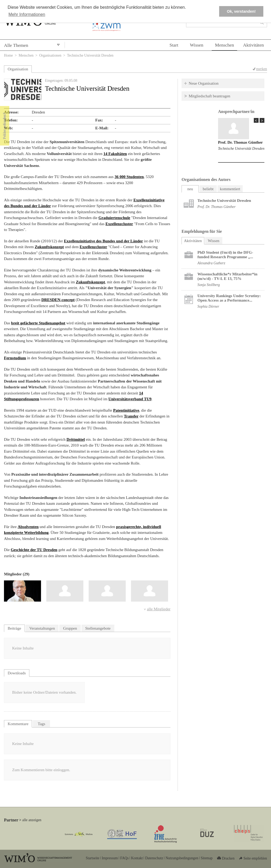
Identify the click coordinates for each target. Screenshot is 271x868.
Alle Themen (16, 45)
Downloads (17, 673)
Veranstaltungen (42, 628)
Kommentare (18, 724)
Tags (42, 724)
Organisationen (50, 55)
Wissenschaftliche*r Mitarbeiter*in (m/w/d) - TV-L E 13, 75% (227, 276)
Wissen (197, 45)
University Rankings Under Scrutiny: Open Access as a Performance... (229, 298)
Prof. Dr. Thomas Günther (240, 142)
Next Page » (262, 120)
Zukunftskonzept (49, 247)
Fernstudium (15, 358)
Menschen (224, 45)
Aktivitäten (253, 45)
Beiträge (14, 628)
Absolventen (28, 527)
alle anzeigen (32, 820)
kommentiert (230, 189)
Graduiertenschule (114, 218)
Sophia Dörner (208, 306)
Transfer (131, 416)
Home (8, 55)
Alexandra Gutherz (211, 263)
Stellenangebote (98, 628)
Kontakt (137, 858)
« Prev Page (256, 120)
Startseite (92, 858)
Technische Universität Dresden (241, 149)
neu (190, 189)
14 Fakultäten (115, 154)
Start (174, 45)
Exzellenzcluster (119, 224)
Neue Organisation (204, 83)
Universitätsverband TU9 (130, 399)
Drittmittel (76, 439)
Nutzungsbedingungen (182, 858)
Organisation (18, 69)
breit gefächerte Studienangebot (38, 323)
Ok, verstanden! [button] (241, 11)
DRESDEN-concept (58, 300)
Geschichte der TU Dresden (34, 550)
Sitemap (207, 858)
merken (262, 69)
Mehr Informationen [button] (27, 14)
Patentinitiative (126, 410)
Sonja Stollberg (209, 285)
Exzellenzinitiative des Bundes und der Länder (104, 241)
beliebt (208, 189)
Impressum (110, 858)
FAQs (124, 858)
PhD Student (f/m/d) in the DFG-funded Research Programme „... (225, 255)
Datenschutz (154, 858)
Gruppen (70, 628)
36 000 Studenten (129, 177)
